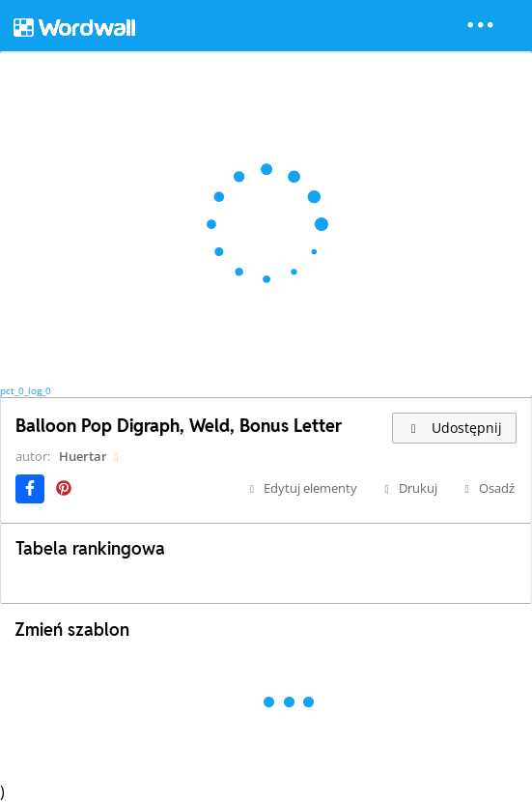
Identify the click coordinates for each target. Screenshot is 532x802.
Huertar (83, 456)
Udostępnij (454, 428)
